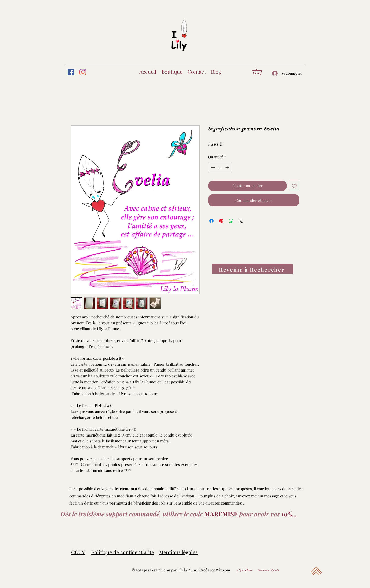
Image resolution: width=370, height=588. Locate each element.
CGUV (78, 552)
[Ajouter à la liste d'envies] (294, 186)
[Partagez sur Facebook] (211, 221)
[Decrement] (212, 168)
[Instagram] (83, 72)
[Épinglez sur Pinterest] (221, 221)
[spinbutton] (220, 168)
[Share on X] (241, 221)
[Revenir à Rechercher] (252, 269)
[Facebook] (71, 72)
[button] (261, 72)
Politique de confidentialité (123, 552)
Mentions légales (178, 552)
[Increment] (228, 168)
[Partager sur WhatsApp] (231, 221)
